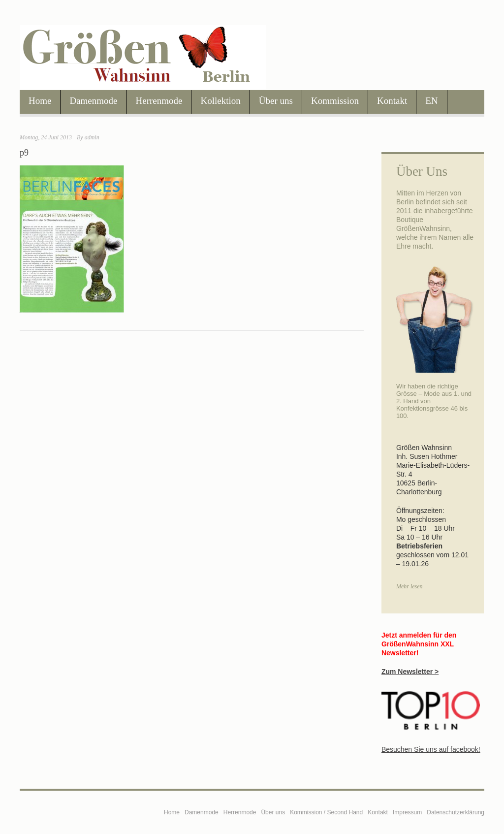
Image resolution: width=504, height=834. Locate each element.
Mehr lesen (409, 586)
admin (92, 137)
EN (431, 101)
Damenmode (93, 101)
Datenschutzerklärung (456, 812)
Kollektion (220, 101)
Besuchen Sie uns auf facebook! (431, 749)
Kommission (335, 101)
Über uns (276, 101)
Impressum (407, 812)
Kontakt (392, 101)
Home (40, 101)
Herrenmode (159, 101)
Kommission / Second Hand (326, 812)
